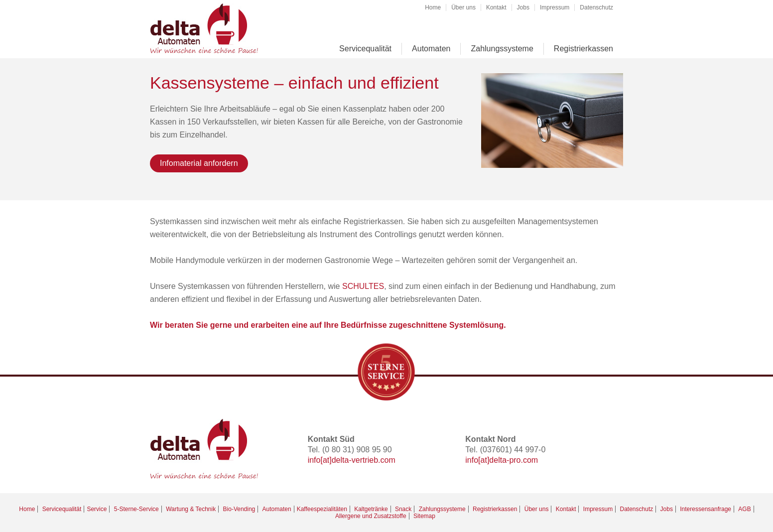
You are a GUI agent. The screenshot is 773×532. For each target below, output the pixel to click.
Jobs (523, 7)
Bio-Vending (239, 509)
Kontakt (496, 7)
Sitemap (424, 516)
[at (325, 460)
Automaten (431, 49)
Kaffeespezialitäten (322, 509)
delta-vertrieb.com (364, 460)
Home (433, 7)
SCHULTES (363, 286)
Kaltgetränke (371, 509)
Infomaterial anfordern (199, 163)
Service (97, 509)
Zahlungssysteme (502, 49)
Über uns (463, 7)
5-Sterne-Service (136, 509)
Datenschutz (596, 7)
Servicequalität (365, 49)
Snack (403, 509)
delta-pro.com (514, 460)
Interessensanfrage (706, 509)
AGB (744, 509)
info (314, 460)
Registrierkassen (583, 49)
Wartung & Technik (191, 509)
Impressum (555, 7)
